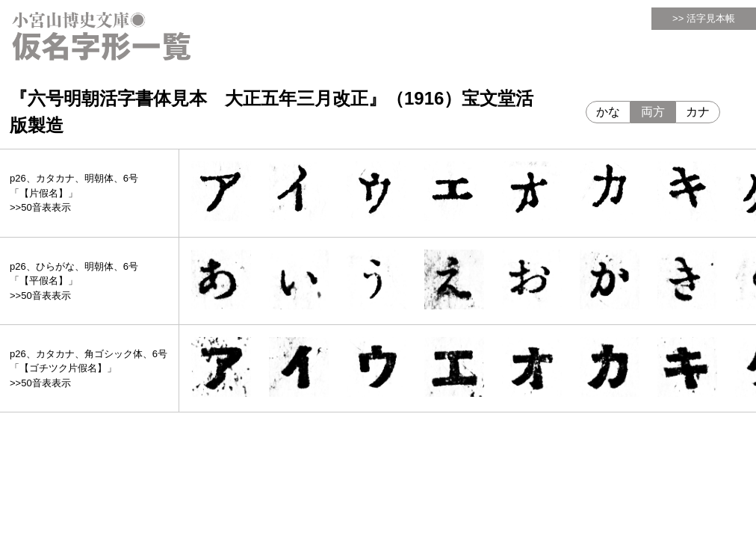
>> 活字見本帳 (704, 18)
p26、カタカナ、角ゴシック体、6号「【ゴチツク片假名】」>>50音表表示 (89, 368)
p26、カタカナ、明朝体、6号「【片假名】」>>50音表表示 (74, 193)
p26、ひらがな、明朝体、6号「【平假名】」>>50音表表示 (74, 281)
